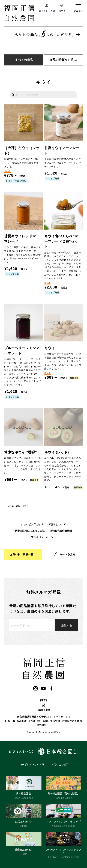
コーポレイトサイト (31, 764)
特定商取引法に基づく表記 (30, 531)
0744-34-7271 (62, 717)
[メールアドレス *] (32, 625)
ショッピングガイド (32, 524)
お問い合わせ (59, 764)
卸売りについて (57, 524)
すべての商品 (24, 60)
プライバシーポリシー (43, 537)
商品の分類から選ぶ (63, 60)
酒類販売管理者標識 (61, 531)
